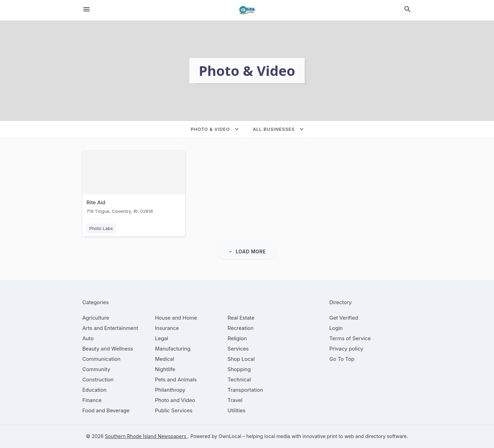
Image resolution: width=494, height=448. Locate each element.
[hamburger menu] (86, 9)
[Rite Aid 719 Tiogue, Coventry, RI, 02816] (134, 184)
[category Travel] (235, 400)
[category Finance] (92, 400)
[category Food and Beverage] (106, 410)
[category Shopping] (239, 369)
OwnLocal (230, 436)
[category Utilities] (236, 410)
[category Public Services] (174, 410)
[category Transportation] (245, 390)
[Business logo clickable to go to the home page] (247, 10)
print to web (340, 436)
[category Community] (96, 369)
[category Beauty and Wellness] (108, 349)
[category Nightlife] (165, 369)
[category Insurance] (167, 328)
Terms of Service (350, 338)
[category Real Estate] (241, 318)
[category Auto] (88, 338)
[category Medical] (165, 359)
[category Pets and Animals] (176, 380)
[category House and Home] (176, 318)
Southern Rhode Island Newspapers (146, 436)
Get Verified (344, 318)
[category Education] (95, 390)
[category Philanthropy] (170, 390)
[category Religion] (237, 338)
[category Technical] (239, 380)
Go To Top (342, 359)
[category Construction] (98, 380)
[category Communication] (101, 359)
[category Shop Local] (241, 359)
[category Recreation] (240, 328)
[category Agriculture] (96, 318)
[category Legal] (162, 338)
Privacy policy (346, 349)
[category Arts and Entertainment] (110, 328)
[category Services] (238, 349)
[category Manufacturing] (173, 349)
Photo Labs (101, 228)
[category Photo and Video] (175, 400)
